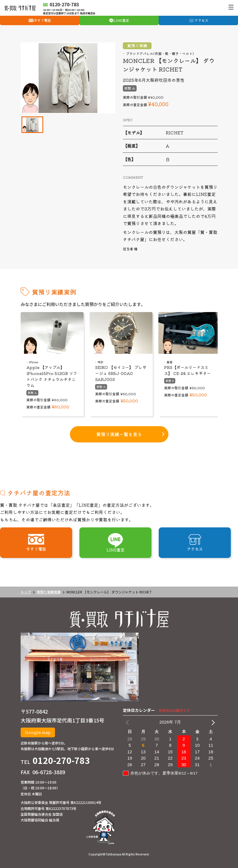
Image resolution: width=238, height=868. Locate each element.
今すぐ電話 (42, 20)
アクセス (201, 20)
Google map (38, 732)
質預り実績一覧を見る (119, 434)
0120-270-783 (61, 760)
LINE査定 (121, 20)
